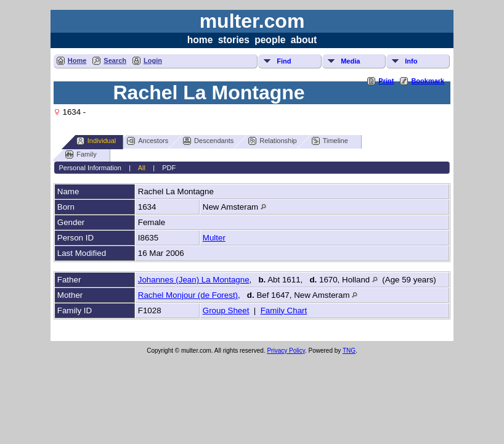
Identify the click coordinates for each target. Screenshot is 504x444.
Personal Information (90, 168)
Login (153, 60)
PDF (169, 168)
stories (234, 40)
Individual (96, 141)
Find (284, 61)
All (142, 168)
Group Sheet (226, 310)
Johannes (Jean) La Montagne (194, 280)
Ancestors (148, 141)
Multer (214, 238)
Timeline (330, 141)
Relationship (273, 141)
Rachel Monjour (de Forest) (188, 295)
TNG (349, 351)
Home (77, 60)
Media (350, 61)
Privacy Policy (286, 351)
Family (81, 154)
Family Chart (284, 310)
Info (411, 61)
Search (115, 60)
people (270, 40)
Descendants (208, 141)
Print (386, 81)
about (304, 40)
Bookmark (428, 81)
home (200, 40)
